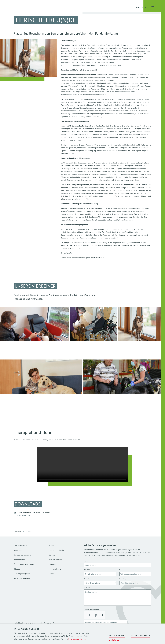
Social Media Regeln (22, 578)
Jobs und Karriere (56, 569)
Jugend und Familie (57, 550)
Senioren (52, 555)
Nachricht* (87, 588)
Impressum (18, 550)
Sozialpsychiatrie (56, 560)
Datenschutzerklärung (77, 639)
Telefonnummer (124, 570)
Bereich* (87, 579)
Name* (86, 561)
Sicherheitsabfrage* (92, 609)
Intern (51, 574)
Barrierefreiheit (19, 560)
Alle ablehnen (117, 635)
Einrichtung (123, 579)
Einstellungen (114, 640)
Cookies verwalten (21, 545)
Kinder (52, 545)
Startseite (17, 532)
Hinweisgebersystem (22, 574)
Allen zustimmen (141, 635)
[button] (56, 7)
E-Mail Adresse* (89, 570)
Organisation (54, 564)
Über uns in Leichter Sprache (25, 564)
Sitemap (17, 569)
